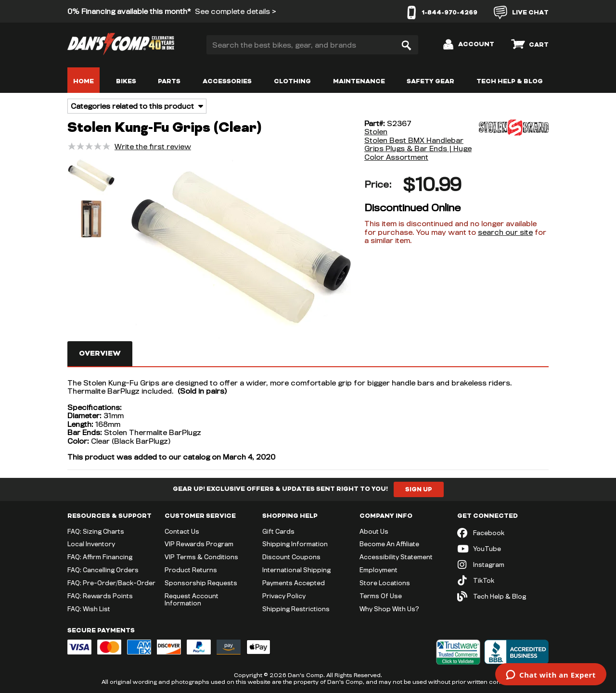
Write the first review (153, 147)
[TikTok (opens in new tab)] (503, 581)
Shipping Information (295, 544)
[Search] (406, 45)
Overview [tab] (100, 353)
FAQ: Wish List (89, 609)
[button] (91, 177)
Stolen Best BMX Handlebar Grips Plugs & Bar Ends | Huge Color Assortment (418, 149)
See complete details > (236, 11)
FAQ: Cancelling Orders (103, 570)
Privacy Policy (284, 596)
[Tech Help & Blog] (503, 597)
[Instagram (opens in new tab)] (503, 565)
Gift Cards (278, 531)
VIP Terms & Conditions (201, 557)
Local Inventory (91, 544)
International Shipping (296, 570)
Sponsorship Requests (201, 583)
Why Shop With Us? (389, 609)
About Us (374, 531)
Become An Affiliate (389, 544)
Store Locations (385, 583)
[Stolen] (513, 141)
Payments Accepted (294, 583)
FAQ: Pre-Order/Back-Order (111, 583)
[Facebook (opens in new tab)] (503, 533)
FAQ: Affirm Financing (100, 557)
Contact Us (182, 531)
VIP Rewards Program (199, 544)
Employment (379, 570)
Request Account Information (192, 599)
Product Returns (191, 570)
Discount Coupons (291, 557)
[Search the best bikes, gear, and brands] (312, 45)
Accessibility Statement (396, 557)
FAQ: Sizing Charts (96, 531)
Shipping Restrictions (296, 609)
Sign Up (419, 489)
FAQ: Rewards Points (100, 596)
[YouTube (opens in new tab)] (503, 549)
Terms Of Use (381, 596)
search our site (505, 232)
